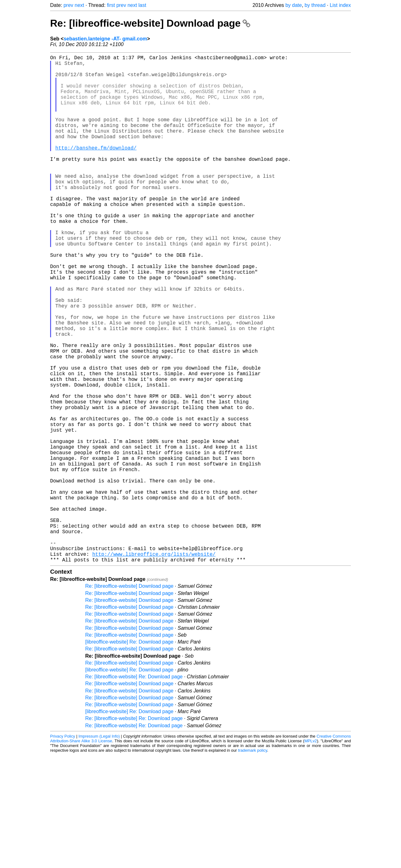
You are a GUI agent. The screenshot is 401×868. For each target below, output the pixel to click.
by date (294, 5)
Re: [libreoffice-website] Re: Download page (134, 789)
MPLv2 (311, 854)
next (79, 5)
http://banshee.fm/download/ (96, 169)
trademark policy (253, 863)
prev (68, 5)
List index (340, 5)
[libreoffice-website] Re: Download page (129, 755)
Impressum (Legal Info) (99, 849)
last (142, 5)
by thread (315, 5)
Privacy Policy (63, 849)
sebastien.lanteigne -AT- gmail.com (105, 39)
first (111, 5)
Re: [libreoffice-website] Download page (150, 23)
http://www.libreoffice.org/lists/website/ (154, 665)
